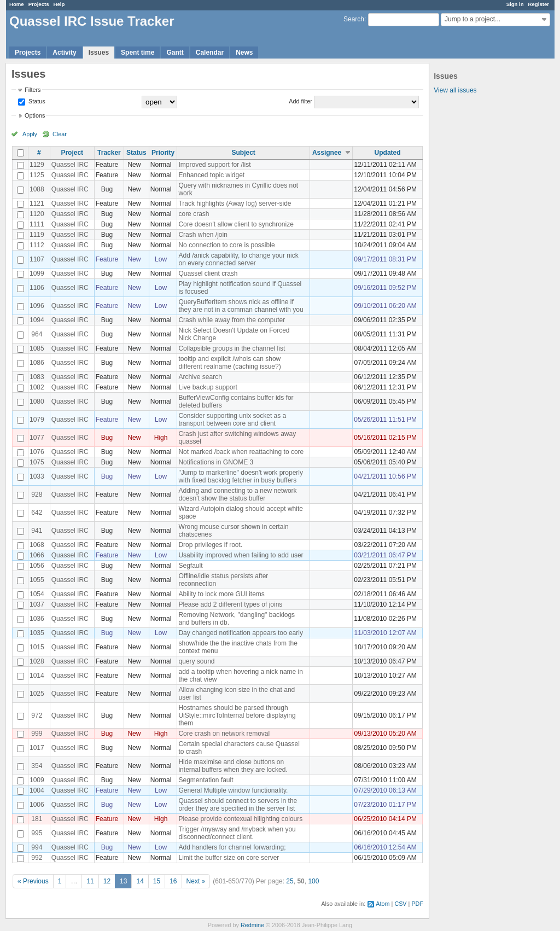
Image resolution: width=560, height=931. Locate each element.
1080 (37, 402)
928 (37, 494)
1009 (37, 780)
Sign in (515, 4)
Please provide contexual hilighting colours (240, 819)
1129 (37, 165)
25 (290, 881)
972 (37, 715)
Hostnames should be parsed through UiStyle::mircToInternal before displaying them (237, 715)
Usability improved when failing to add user (241, 555)
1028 (37, 661)
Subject (243, 153)
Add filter (301, 101)
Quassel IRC (70, 165)
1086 (37, 363)
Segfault (190, 566)
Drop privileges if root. (210, 545)
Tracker (109, 153)
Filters (33, 90)
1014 (37, 676)
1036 (37, 619)
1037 (37, 604)
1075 (37, 462)
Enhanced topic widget (211, 175)
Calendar (210, 53)
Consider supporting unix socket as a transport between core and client (232, 420)
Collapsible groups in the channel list (232, 348)
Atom (383, 904)
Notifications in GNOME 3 (216, 462)
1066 (37, 555)
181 (37, 819)
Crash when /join (203, 235)
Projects (39, 4)
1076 (37, 452)
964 (37, 334)
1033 (37, 476)
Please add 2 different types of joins (230, 604)
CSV (400, 904)
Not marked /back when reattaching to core (241, 452)
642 (37, 513)
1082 (37, 387)
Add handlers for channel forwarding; (232, 847)
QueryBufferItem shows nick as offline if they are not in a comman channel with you (241, 306)
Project (72, 153)
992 (37, 858)
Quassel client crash (208, 274)
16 (173, 881)
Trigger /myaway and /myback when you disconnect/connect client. (237, 833)
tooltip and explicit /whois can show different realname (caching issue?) (229, 363)
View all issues (455, 90)
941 (37, 531)
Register (539, 4)
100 (313, 881)
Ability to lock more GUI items (221, 594)
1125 (37, 175)
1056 (37, 566)
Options (35, 115)
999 (37, 734)
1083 (37, 377)
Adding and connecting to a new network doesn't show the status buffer (237, 494)
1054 (37, 594)
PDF (417, 904)
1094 (37, 320)
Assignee (327, 153)
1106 (37, 288)
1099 (37, 274)
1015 (37, 647)
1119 (37, 235)
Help (59, 4)
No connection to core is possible (226, 245)
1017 (37, 748)
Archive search (200, 377)
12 (107, 881)
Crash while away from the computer (232, 320)
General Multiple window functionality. (233, 790)
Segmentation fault (206, 780)
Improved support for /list (214, 165)
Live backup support (208, 387)
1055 (37, 580)
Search (354, 19)
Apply (30, 134)
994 (37, 847)
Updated (388, 153)
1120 (37, 214)
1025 (37, 694)
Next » (196, 881)
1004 (37, 790)
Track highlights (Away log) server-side (235, 203)
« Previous (33, 881)
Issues (99, 53)
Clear (60, 134)
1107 (37, 259)
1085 (37, 348)
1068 (37, 545)
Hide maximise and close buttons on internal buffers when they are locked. (233, 766)
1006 (37, 805)
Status (36, 101)
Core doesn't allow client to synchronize (236, 224)
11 (90, 881)
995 (37, 833)
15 (157, 881)
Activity (64, 53)
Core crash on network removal (224, 734)
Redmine (252, 925)
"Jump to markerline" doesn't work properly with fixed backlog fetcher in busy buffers (241, 476)
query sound (196, 661)
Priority (163, 153)
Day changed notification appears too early (240, 633)
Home (17, 4)
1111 (37, 224)
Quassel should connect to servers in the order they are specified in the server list (238, 805)
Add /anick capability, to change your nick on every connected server (238, 259)
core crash (194, 214)
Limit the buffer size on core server (229, 858)
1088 (37, 189)
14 (140, 881)
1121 (37, 203)
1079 (37, 420)
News (244, 53)
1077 (37, 438)
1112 (37, 245)
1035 (37, 633)
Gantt (175, 53)
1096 (37, 306)
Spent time (138, 53)
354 (37, 766)
